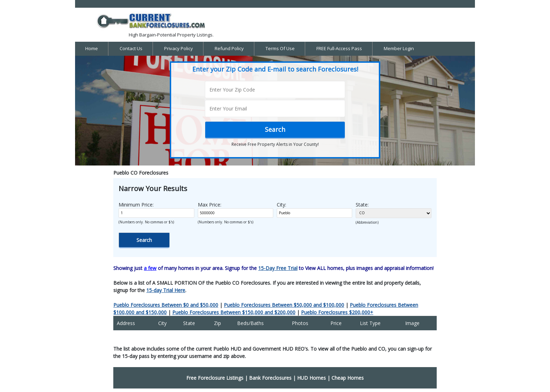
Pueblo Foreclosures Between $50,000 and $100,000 (284, 305)
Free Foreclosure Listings (215, 378)
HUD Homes (311, 378)
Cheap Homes (348, 378)
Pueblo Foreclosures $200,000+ (337, 312)
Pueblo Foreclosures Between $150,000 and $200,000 (234, 312)
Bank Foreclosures (270, 378)
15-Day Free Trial (278, 268)
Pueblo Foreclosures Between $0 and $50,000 (166, 305)
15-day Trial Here (166, 290)
